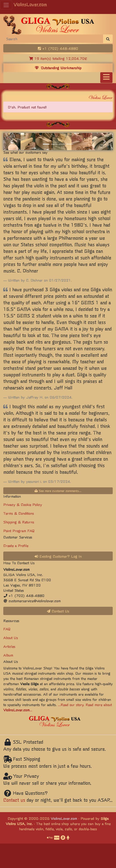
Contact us (14, 800)
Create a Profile (16, 545)
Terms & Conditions (19, 513)
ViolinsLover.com (30, 4)
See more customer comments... (58, 491)
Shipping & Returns (19, 522)
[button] (11, 142)
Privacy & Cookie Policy (23, 504)
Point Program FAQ (19, 531)
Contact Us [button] (58, 611)
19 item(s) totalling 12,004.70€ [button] (58, 58)
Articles (9, 646)
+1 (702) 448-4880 (58, 48)
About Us (11, 638)
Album (8, 655)
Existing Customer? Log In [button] (58, 556)
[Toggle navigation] (106, 78)
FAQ (7, 629)
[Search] (53, 39)
